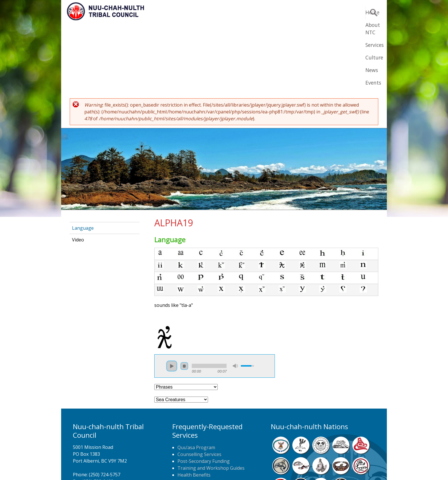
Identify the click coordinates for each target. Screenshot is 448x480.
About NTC (238, 12)
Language (83, 158)
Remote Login (280, 467)
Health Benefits (194, 405)
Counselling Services (199, 384)
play (172, 296)
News (323, 12)
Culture (298, 12)
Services (270, 12)
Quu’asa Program (196, 377)
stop (184, 296)
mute (235, 296)
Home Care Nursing (199, 411)
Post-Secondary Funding (204, 391)
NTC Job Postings (196, 425)
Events (348, 12)
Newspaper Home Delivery (206, 418)
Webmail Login (316, 467)
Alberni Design (245, 467)
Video (78, 169)
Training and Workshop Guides (211, 398)
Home (208, 12)
